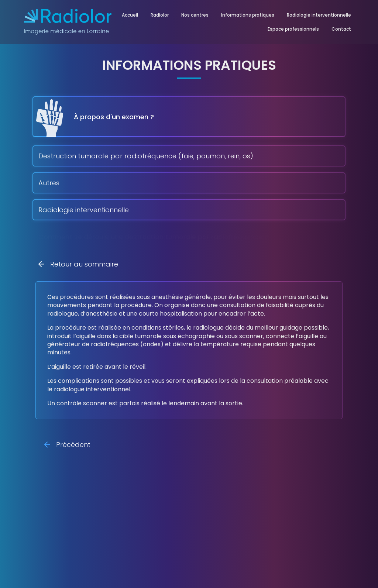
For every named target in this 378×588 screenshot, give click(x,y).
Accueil (130, 15)
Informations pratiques (248, 15)
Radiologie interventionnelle (319, 15)
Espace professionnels (293, 29)
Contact (341, 29)
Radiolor (160, 15)
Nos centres (195, 15)
